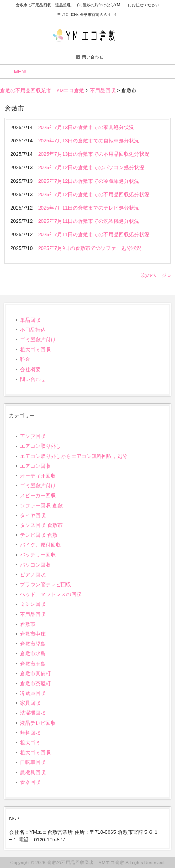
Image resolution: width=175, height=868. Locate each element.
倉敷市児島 (33, 644)
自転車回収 (33, 762)
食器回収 (30, 782)
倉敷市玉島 (33, 664)
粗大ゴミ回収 (35, 349)
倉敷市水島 (33, 654)
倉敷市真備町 (35, 674)
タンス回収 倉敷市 (41, 525)
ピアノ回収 (33, 575)
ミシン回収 (33, 604)
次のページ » (156, 275)
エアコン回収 (35, 466)
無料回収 (30, 733)
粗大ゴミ (30, 743)
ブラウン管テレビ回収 (46, 584)
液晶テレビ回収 (38, 723)
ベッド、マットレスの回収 (51, 594)
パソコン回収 (35, 565)
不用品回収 (33, 614)
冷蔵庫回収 (33, 693)
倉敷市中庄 (33, 634)
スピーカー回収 (38, 495)
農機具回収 (33, 772)
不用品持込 (33, 330)
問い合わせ (93, 57)
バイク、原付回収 (41, 545)
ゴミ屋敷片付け (38, 340)
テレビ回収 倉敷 (39, 535)
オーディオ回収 (38, 476)
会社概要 (30, 369)
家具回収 (30, 703)
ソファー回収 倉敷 (41, 506)
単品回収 (30, 320)
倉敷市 (28, 624)
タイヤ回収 (33, 515)
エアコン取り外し (41, 446)
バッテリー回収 (38, 555)
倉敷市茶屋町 (35, 683)
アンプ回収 (33, 436)
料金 (25, 359)
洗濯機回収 (33, 713)
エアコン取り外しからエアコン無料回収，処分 (74, 456)
